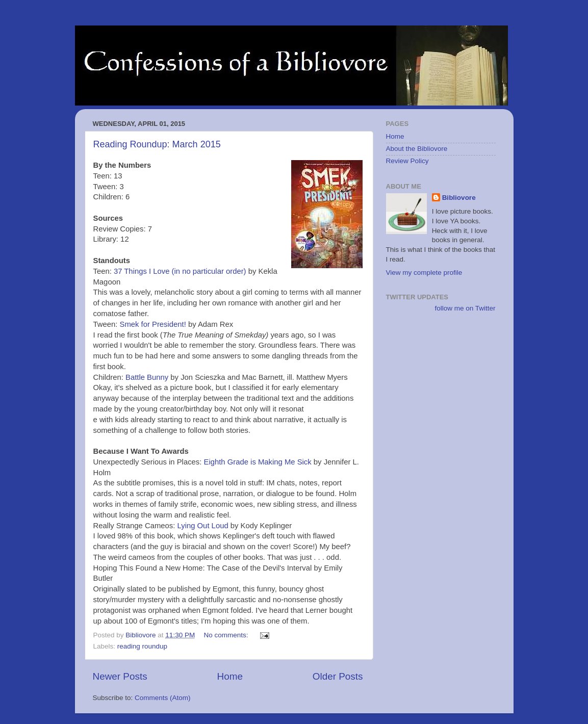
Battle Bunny (147, 377)
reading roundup (142, 646)
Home (230, 676)
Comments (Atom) (163, 698)
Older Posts (338, 676)
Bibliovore (459, 198)
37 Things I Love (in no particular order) (180, 271)
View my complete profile (424, 273)
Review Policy (407, 161)
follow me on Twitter (465, 308)
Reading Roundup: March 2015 (157, 144)
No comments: (227, 635)
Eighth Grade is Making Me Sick (258, 462)
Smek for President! (152, 324)
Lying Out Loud (203, 526)
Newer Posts (120, 676)
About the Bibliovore (417, 149)
